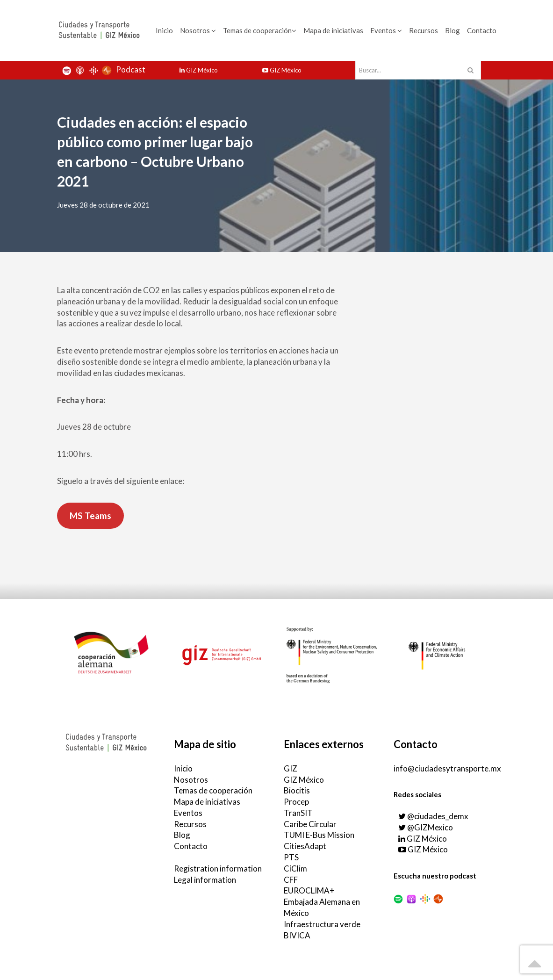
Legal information (205, 880)
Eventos (386, 30)
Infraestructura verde (322, 924)
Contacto (482, 30)
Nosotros (198, 30)
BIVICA (297, 935)
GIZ (291, 768)
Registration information (218, 868)
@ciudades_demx (433, 816)
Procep (296, 802)
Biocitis (297, 790)
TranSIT (298, 813)
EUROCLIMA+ (309, 890)
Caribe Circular (310, 824)
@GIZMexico (426, 827)
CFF (291, 880)
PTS (291, 857)
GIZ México (199, 70)
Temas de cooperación (260, 30)
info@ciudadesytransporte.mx (447, 768)
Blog (452, 30)
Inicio (164, 30)
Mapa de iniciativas (333, 30)
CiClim (295, 868)
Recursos (424, 30)
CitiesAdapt (305, 846)
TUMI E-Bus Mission (319, 835)
